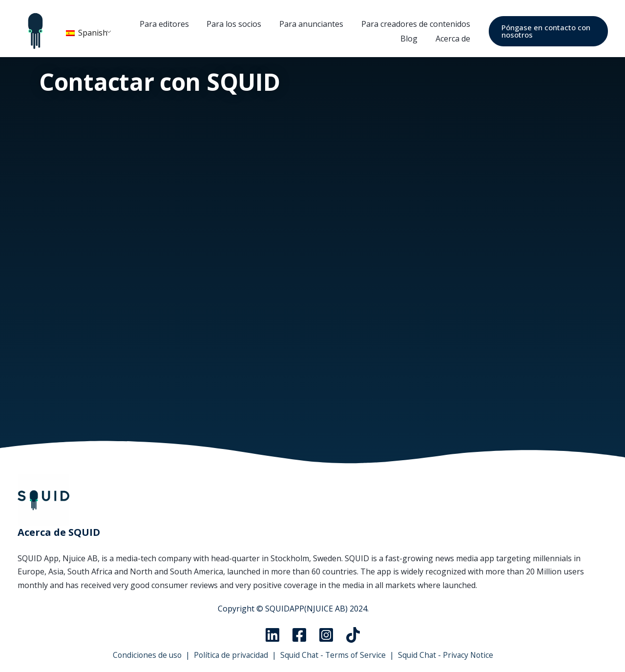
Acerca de (451, 39)
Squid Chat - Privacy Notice (448, 655)
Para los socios (237, 24)
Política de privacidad (229, 655)
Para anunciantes (312, 24)
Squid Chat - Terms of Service (333, 655)
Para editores (169, 24)
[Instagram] (326, 635)
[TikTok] (353, 635)
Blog (409, 39)
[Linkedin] (272, 635)
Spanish (87, 33)
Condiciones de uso (144, 655)
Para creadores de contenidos (414, 24)
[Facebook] (299, 635)
